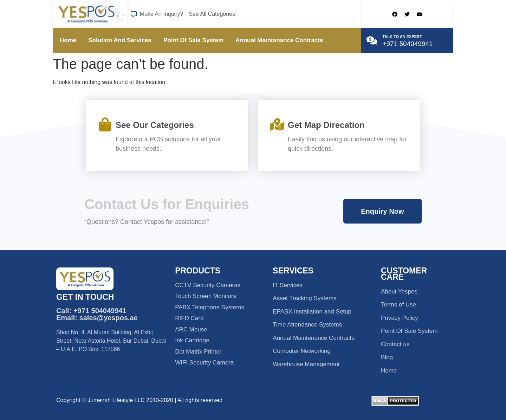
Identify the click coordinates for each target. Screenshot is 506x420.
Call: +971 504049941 (91, 311)
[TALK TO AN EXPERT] (372, 40)
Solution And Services (120, 40)
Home (68, 40)
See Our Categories (155, 125)
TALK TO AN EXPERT (402, 37)
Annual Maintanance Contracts (279, 40)
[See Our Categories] (105, 124)
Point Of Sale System (193, 40)
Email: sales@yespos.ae (97, 318)
